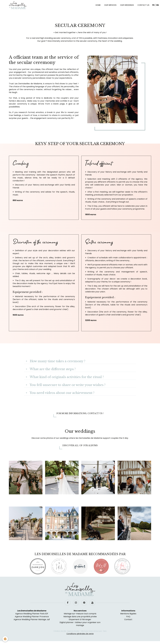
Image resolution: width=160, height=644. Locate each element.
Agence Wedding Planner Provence (32, 617)
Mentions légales (128, 614)
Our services (110, 5)
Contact (128, 619)
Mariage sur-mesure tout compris (80, 614)
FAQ (128, 617)
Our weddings (127, 5)
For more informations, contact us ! (80, 413)
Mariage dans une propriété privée (80, 617)
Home (98, 5)
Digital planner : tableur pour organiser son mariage (80, 624)
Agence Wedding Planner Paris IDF (32, 614)
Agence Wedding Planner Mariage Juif (32, 619)
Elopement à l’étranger (80, 619)
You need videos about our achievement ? (62, 393)
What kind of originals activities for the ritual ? (66, 377)
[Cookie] (5, 639)
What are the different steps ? (52, 369)
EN (158, 5)
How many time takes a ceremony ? (57, 361)
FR (153, 5)
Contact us (143, 5)
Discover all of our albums (80, 445)
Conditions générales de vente (80, 634)
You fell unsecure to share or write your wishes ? (67, 385)
